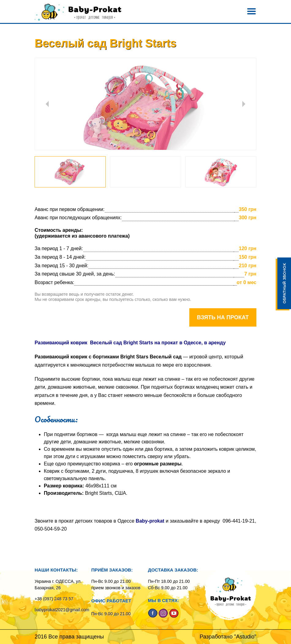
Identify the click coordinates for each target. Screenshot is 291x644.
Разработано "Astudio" (228, 637)
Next (244, 104)
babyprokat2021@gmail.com (62, 610)
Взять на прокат (223, 317)
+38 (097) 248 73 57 (54, 599)
